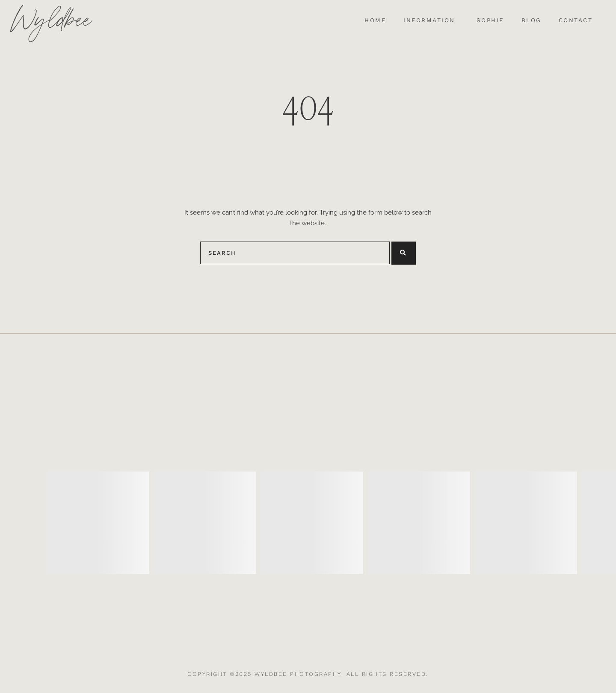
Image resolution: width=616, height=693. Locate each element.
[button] (431, 21)
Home (375, 21)
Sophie (490, 21)
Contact (576, 21)
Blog (532, 21)
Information (429, 21)
